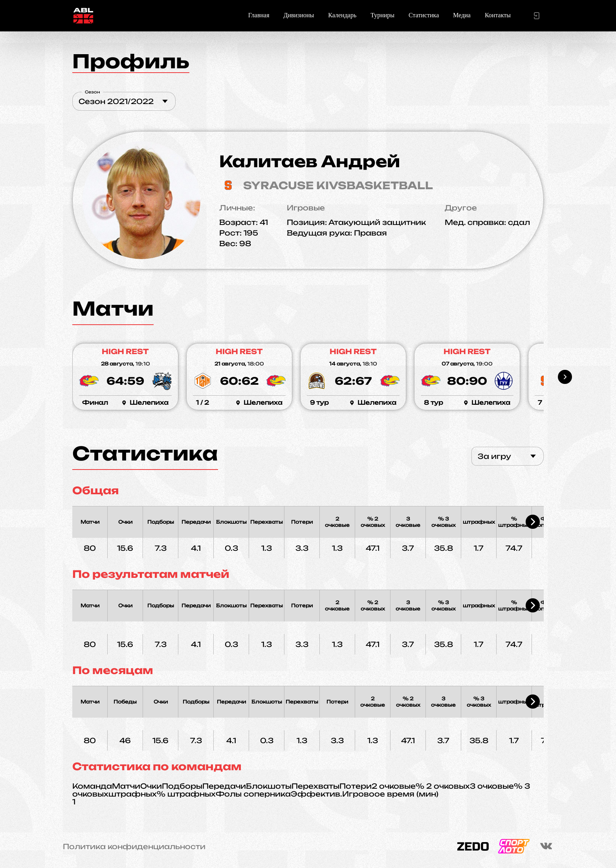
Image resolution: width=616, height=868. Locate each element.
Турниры (382, 15)
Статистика (424, 15)
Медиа (462, 15)
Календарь (342, 15)
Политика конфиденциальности (134, 846)
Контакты (498, 15)
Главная (259, 15)
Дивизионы (299, 15)
